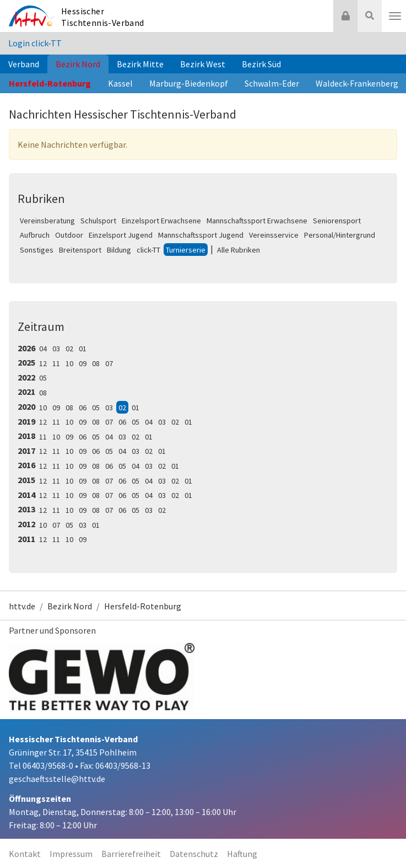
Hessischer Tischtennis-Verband (103, 17)
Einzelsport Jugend (121, 235)
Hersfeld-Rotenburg (50, 83)
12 (43, 363)
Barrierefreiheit (131, 854)
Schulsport (98, 221)
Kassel (120, 83)
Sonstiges (37, 250)
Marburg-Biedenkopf (189, 83)
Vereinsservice (274, 235)
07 (109, 363)
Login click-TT (35, 43)
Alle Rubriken (239, 250)
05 (43, 378)
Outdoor (69, 235)
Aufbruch (35, 235)
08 (96, 363)
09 (83, 363)
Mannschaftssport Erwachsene (257, 221)
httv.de (22, 606)
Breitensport (80, 250)
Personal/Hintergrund (340, 235)
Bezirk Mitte (140, 64)
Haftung (242, 854)
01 (83, 349)
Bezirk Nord (78, 64)
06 (83, 408)
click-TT (148, 250)
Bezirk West (203, 64)
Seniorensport (337, 221)
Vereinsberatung (47, 221)
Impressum (71, 854)
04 (43, 349)
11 (56, 363)
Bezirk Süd (261, 64)
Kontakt (25, 854)
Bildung (119, 250)
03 (56, 349)
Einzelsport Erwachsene (161, 221)
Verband (24, 64)
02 (69, 349)
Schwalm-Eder (272, 83)
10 (69, 363)
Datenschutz (194, 854)
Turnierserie (186, 250)
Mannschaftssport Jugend (201, 235)
